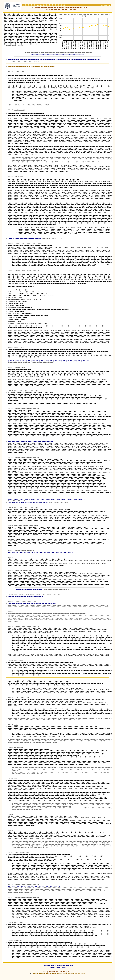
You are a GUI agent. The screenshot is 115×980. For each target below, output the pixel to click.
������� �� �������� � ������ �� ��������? (31, 66)
